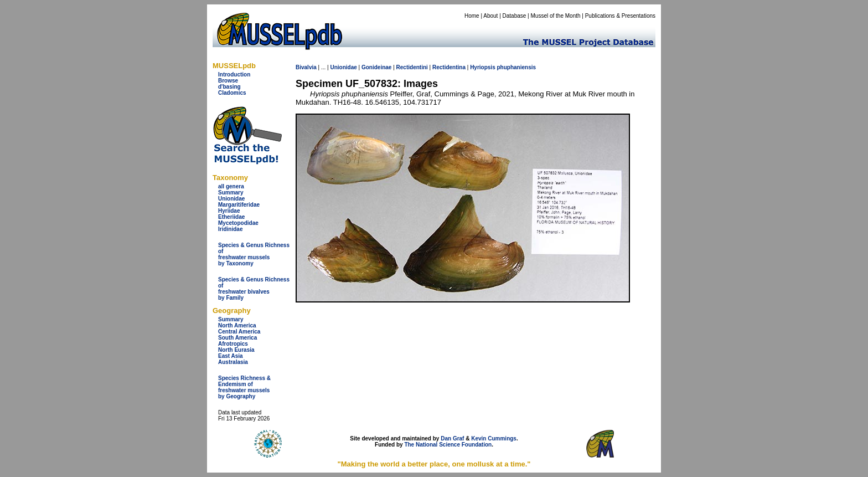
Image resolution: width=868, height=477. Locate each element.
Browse (228, 81)
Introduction (234, 75)
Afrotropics (233, 344)
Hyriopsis (483, 67)
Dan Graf (452, 438)
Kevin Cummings (494, 438)
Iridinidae (230, 229)
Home (472, 16)
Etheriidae (231, 217)
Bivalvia (306, 67)
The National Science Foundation (448, 445)
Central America (239, 332)
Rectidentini (412, 67)
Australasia (233, 362)
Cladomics (232, 93)
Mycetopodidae (238, 223)
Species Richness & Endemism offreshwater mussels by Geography (244, 387)
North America (237, 325)
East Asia (231, 356)
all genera (231, 186)
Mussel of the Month (556, 16)
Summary (231, 193)
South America (237, 338)
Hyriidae (229, 211)
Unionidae (231, 199)
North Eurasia (236, 350)
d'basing (229, 87)
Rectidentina (449, 67)
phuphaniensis (517, 67)
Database (515, 16)
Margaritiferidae (239, 205)
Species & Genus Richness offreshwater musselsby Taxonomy (254, 254)
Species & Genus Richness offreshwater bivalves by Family (254, 289)
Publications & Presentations (620, 16)
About (490, 16)
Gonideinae (376, 67)
